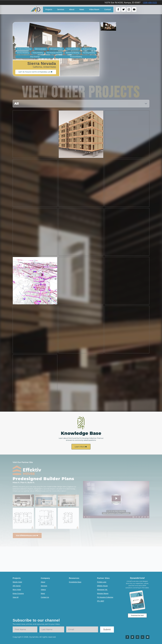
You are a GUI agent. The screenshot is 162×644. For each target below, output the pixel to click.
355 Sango (17, 586)
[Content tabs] (81, 104)
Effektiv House (102, 586)
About (72, 9)
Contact (108, 9)
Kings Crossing (18, 593)
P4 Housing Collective (105, 597)
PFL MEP (101, 601)
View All (16, 597)
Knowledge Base (75, 582)
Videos (43, 590)
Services (61, 9)
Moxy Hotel (17, 590)
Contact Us (45, 597)
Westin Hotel (17, 582)
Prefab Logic (102, 582)
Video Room (94, 9)
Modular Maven (103, 593)
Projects (49, 9)
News (82, 9)
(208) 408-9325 (150, 3)
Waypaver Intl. (102, 590)
